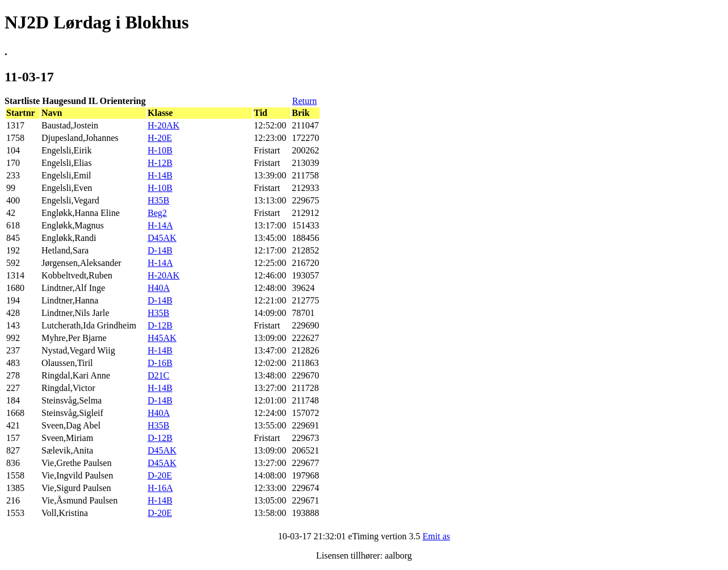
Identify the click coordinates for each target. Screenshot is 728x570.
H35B (158, 200)
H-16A (160, 488)
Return (304, 101)
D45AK (162, 238)
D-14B (160, 250)
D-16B (160, 363)
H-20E (160, 138)
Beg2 (157, 213)
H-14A (160, 225)
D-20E (160, 475)
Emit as (436, 536)
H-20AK (164, 125)
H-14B (160, 175)
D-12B (160, 325)
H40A (159, 288)
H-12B (160, 163)
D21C (158, 375)
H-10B (160, 150)
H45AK (162, 338)
